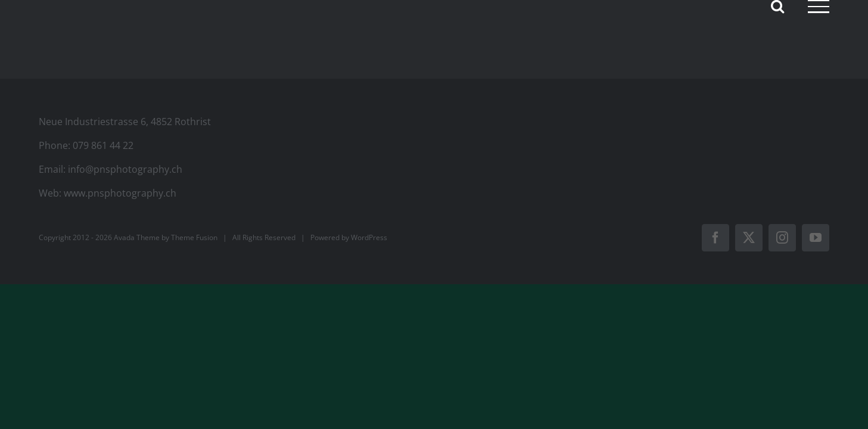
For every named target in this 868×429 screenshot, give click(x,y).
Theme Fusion (194, 237)
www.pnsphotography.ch (120, 193)
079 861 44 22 (103, 145)
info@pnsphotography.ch (125, 169)
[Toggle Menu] (819, 7)
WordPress (369, 237)
